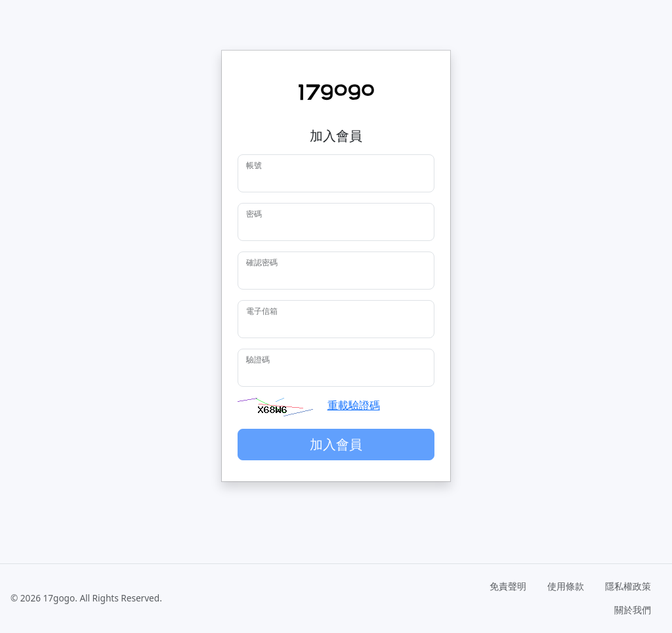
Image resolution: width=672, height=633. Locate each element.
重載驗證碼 (354, 405)
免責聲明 (508, 586)
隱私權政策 (628, 586)
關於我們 (633, 610)
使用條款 (566, 586)
